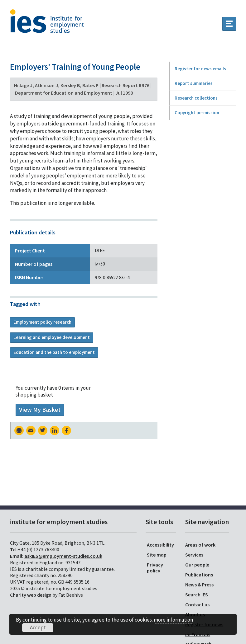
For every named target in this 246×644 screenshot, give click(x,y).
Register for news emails (200, 69)
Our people (197, 565)
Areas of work (200, 545)
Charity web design (31, 595)
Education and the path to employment (54, 352)
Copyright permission (197, 113)
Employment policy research (42, 322)
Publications (199, 575)
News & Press (199, 585)
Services (194, 555)
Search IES (197, 595)
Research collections (196, 98)
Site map (157, 555)
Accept (38, 628)
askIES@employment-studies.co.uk (63, 556)
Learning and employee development (52, 337)
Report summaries (194, 83)
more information (173, 620)
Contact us (197, 604)
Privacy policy (155, 568)
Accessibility (160, 545)
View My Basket (40, 410)
